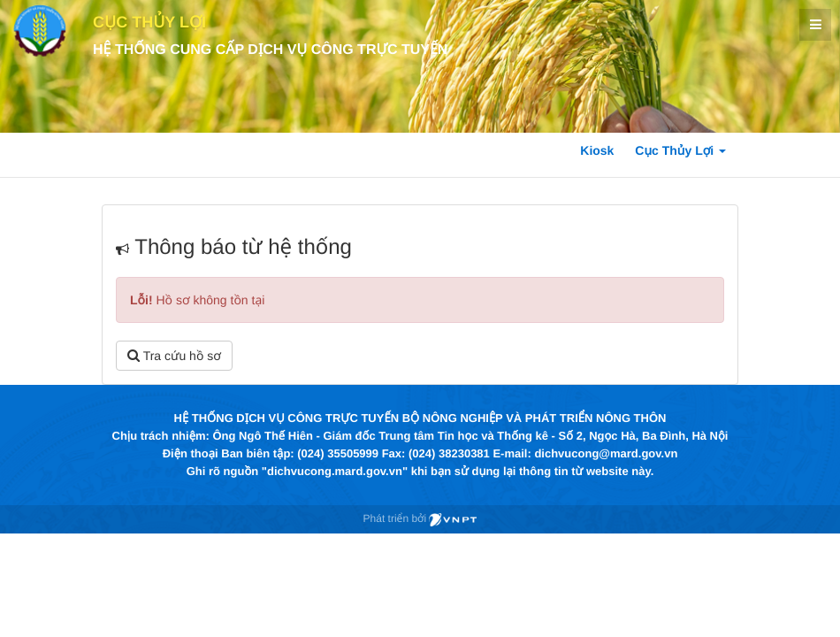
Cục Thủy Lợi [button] (680, 150)
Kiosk (597, 150)
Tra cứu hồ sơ (174, 356)
